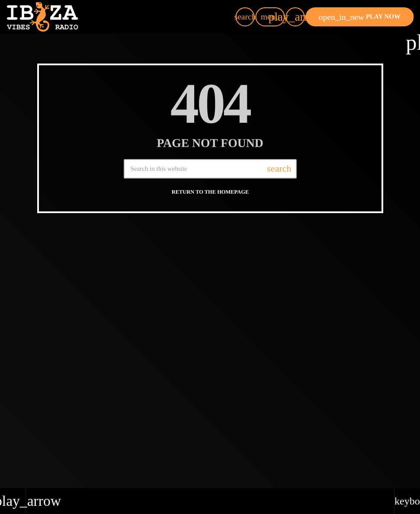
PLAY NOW (360, 17)
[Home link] (42, 17)
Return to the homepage (210, 192)
